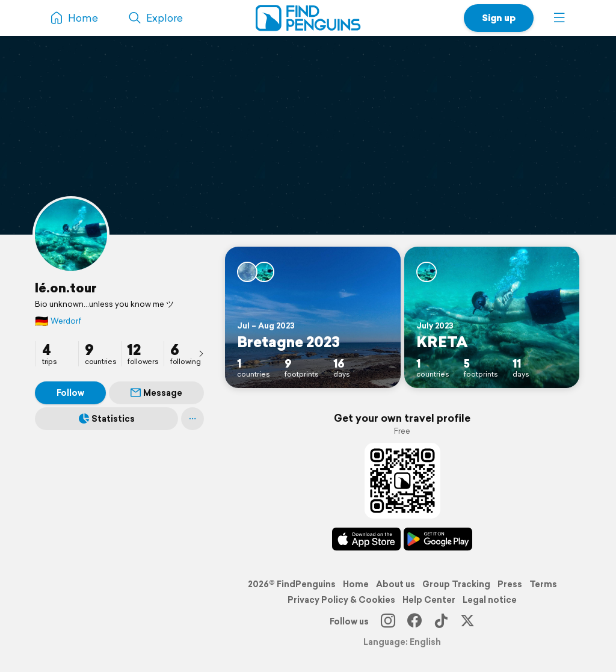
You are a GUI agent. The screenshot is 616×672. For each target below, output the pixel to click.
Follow (70, 393)
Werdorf (58, 321)
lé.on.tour (66, 288)
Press (510, 584)
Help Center (429, 600)
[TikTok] (441, 621)
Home (356, 584)
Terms (543, 584)
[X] (467, 621)
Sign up (499, 18)
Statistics (107, 419)
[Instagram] (388, 621)
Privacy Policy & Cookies (341, 600)
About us (396, 584)
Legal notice (490, 600)
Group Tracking (456, 584)
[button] (559, 18)
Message (156, 393)
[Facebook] (414, 621)
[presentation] (201, 353)
